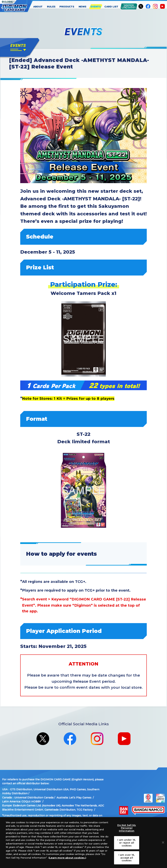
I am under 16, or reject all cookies (127, 843)
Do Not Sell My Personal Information (127, 828)
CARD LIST (111, 7)
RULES (51, 7)
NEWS (83, 7)
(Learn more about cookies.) (67, 858)
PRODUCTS (67, 7)
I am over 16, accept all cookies (127, 858)
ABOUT (38, 7)
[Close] (163, 842)
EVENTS (96, 7)
